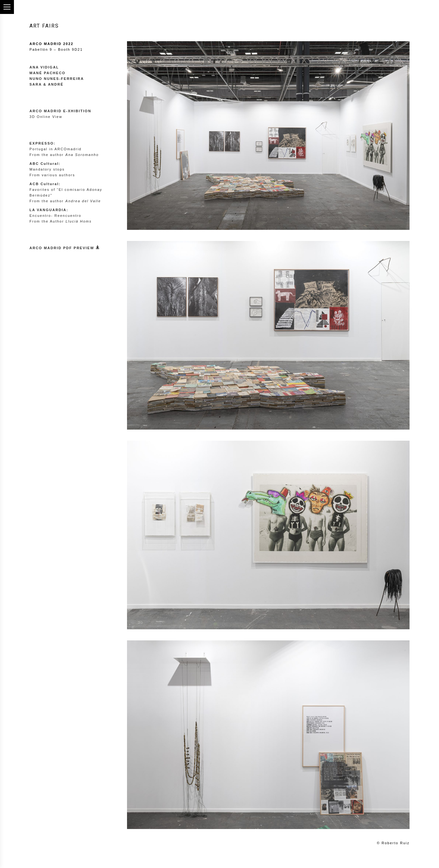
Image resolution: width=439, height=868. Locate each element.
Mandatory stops (47, 169)
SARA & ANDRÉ (47, 84)
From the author (64, 155)
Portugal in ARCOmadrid (55, 149)
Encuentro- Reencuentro (55, 216)
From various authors (52, 175)
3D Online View (46, 117)
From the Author (60, 221)
